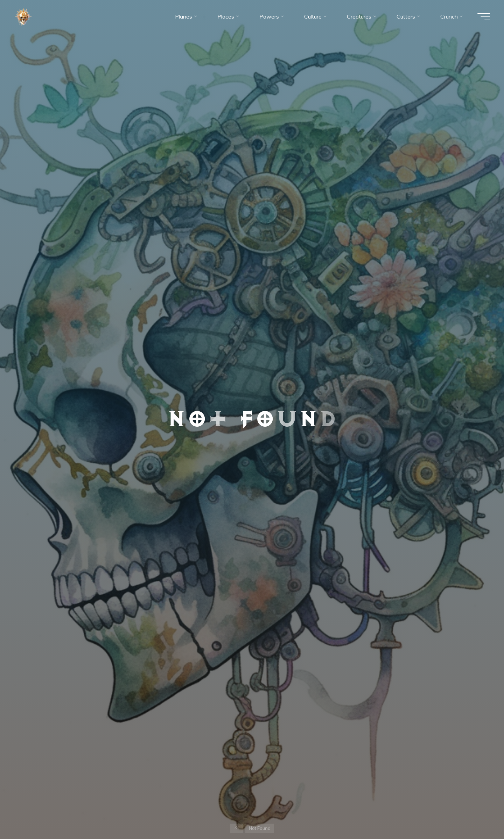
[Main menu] (484, 17)
